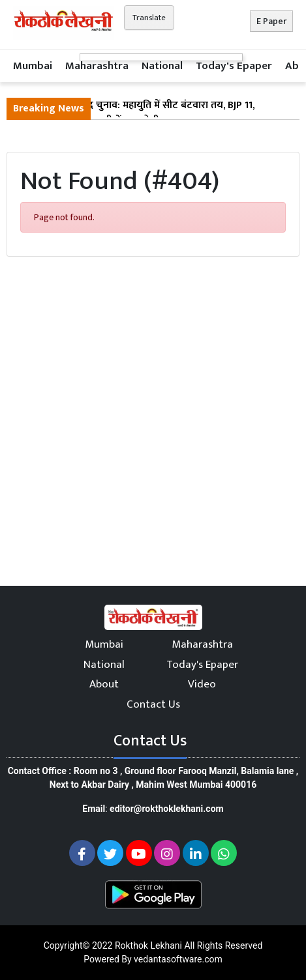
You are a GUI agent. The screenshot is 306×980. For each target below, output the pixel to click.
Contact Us (153, 704)
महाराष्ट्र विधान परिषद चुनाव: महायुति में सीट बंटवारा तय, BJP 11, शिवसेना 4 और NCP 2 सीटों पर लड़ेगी (134, 113)
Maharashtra (97, 66)
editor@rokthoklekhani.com (167, 809)
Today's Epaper (234, 66)
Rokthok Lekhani (148, 945)
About (104, 684)
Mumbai (33, 66)
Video (202, 684)
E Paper (271, 21)
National (162, 66)
